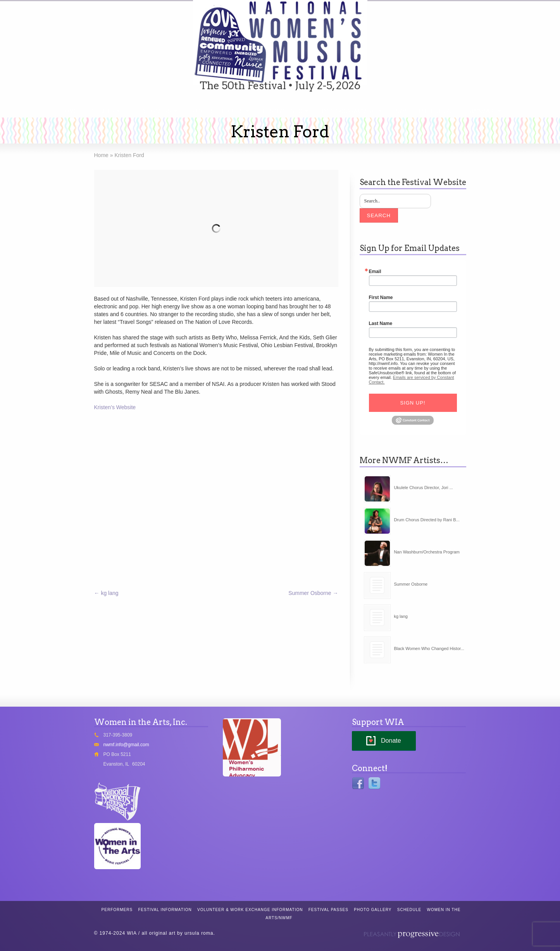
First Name (381, 297)
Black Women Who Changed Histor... (429, 648)
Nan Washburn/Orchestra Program (427, 552)
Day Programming (349, 111)
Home (69, 111)
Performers (152, 111)
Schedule (409, 910)
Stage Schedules (217, 111)
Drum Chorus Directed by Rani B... (426, 520)
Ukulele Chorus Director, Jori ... (423, 488)
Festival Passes (328, 910)
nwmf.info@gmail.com (126, 745)
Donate (391, 741)
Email (375, 271)
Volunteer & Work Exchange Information (250, 910)
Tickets (102, 111)
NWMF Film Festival (424, 111)
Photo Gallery (373, 910)
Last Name (381, 323)
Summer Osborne (313, 593)
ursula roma (199, 933)
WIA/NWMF (481, 111)
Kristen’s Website (115, 407)
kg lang (106, 593)
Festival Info (283, 111)
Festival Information (165, 910)
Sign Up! (413, 403)
